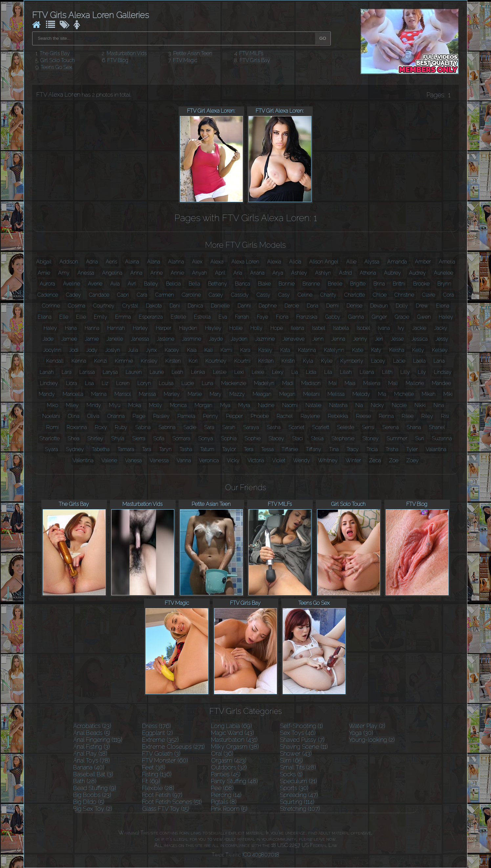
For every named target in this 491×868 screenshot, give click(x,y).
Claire (429, 295)
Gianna (356, 317)
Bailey (151, 284)
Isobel (363, 328)
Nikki (420, 405)
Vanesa (133, 460)
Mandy (47, 394)
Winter (353, 460)
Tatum (207, 449)
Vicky (233, 460)
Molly (156, 405)
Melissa (336, 394)
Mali (393, 383)
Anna (136, 273)
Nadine (266, 405)
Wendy (302, 460)
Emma (123, 317)
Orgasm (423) (229, 760)
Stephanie (343, 438)
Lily (422, 372)
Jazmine (265, 339)
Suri (420, 438)
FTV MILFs (251, 53)
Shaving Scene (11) (304, 747)
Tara (147, 449)
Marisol (123, 394)
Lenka (198, 372)
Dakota (154, 306)
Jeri (379, 339)
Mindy (94, 405)
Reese (363, 416)
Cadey (74, 295)
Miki (448, 394)
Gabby (333, 317)
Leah (177, 372)
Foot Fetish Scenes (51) (172, 802)
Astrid (345, 273)
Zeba (375, 460)
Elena (443, 306)
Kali (209, 350)
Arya (278, 273)
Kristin (288, 361)
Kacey (172, 350)
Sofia (159, 438)
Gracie (402, 317)
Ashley (299, 273)
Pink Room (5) (229, 809)
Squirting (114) (297, 802)
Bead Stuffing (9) (95, 788)
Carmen (165, 295)
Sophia (229, 438)
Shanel (437, 427)
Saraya (251, 427)
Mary (216, 394)
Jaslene (166, 339)
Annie (177, 273)
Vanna (184, 460)
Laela (419, 361)
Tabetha (101, 449)
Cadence (48, 295)
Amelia (447, 262)
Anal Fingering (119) (98, 740)
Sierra (139, 438)
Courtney (104, 306)
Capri (123, 295)
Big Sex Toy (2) (93, 809)
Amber (423, 262)
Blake (264, 284)
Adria (92, 262)
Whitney (328, 460)
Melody (361, 394)
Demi (332, 306)
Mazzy (237, 394)
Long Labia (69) (232, 726)
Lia (295, 372)
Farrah (242, 317)
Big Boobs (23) (92, 795)
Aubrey (393, 273)
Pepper (235, 416)
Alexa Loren (245, 262)
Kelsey (440, 350)
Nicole (399, 405)
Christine (404, 295)
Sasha (274, 427)
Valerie (109, 460)
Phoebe (260, 416)
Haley (50, 328)
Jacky (441, 328)
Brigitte (358, 284)
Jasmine (192, 339)
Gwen (424, 317)
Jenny (360, 339)
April (220, 273)
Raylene (310, 416)
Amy (64, 273)
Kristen (266, 361)
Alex (197, 262)
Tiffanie (290, 449)
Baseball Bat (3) (93, 774)
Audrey (417, 273)
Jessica (420, 339)
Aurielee (444, 273)
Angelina (112, 273)
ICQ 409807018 (261, 855)
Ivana (384, 328)
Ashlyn (323, 273)
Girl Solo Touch (58, 60)
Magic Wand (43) (233, 733)
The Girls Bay (55, 53)
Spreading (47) (299, 795)
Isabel (319, 328)
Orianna (116, 416)
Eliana (45, 317)
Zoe (394, 460)
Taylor (229, 449)
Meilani (311, 394)
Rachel (285, 416)
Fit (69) (151, 781)
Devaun (379, 306)
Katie (358, 350)
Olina (74, 416)
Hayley (213, 328)
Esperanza (151, 317)
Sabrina (167, 427)
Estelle (178, 317)
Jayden (239, 339)
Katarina (307, 350)
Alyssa (372, 262)
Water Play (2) (367, 726)
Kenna (79, 361)
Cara (142, 295)
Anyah (200, 273)
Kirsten (173, 361)
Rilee (408, 416)
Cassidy (240, 295)
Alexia (274, 262)
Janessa (140, 339)
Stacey (276, 438)
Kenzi (101, 361)
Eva (223, 317)
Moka (135, 405)
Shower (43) (296, 754)
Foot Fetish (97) (162, 795)
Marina (99, 394)
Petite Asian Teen (193, 53)
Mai (333, 383)
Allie (351, 262)
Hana (71, 328)
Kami (226, 350)
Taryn (165, 449)
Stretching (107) (300, 809)
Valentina (83, 460)
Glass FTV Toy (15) (166, 809)
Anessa (86, 273)
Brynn (444, 284)
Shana (414, 427)
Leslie (220, 372)
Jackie (419, 328)
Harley (140, 328)
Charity (328, 295)
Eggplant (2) (158, 733)
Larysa (110, 372)
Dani (175, 306)
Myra (244, 405)
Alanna (176, 262)
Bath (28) (85, 781)
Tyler (412, 449)
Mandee (441, 383)
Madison (311, 383)
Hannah (116, 328)
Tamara (126, 449)
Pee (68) (222, 788)
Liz (105, 383)
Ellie (81, 317)
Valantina (436, 449)
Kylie (327, 361)
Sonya (206, 438)
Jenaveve (294, 339)
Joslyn (113, 350)
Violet (279, 460)
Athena (368, 273)
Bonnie (287, 284)
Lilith (387, 372)
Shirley (95, 438)
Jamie (92, 339)
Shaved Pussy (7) (302, 740)
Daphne (268, 306)
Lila (328, 372)
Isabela (341, 328)
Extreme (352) (160, 740)
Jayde (216, 339)
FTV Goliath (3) (161, 754)
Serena (391, 427)
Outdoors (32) (229, 767)
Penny (211, 416)
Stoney (371, 438)
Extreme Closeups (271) (173, 747)
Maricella (73, 394)
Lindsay (443, 372)
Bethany (218, 284)
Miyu (115, 405)
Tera (249, 449)
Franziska (307, 317)
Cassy (264, 295)
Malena (372, 383)
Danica (195, 306)
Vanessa (159, 460)
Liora (72, 383)
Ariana (257, 273)
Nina (439, 405)
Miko (53, 405)
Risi (445, 416)
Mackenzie (234, 383)
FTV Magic (185, 60)
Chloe (380, 295)
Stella (317, 438)
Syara (52, 449)
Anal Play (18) (90, 754)
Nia (359, 405)
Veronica (209, 460)
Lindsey (49, 383)
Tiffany (314, 449)
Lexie (258, 372)
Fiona (282, 317)
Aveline (72, 284)
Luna (208, 383)
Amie (44, 273)
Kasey (265, 350)
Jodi (74, 350)
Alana (154, 262)
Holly (256, 328)
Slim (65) (291, 760)
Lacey (378, 361)
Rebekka (338, 416)
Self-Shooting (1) (301, 726)
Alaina (132, 262)
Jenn (318, 339)
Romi (53, 427)
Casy (284, 295)
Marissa (147, 394)
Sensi (368, 427)
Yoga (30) (361, 733)
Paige (139, 416)
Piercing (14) (226, 795)
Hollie (236, 328)
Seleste (346, 427)
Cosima (77, 306)
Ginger (379, 317)
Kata (285, 350)
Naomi (290, 405)
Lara (67, 372)
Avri (132, 284)
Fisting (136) (157, 774)
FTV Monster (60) (165, 760)
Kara (245, 350)
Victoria (256, 460)
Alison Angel (324, 262)
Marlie (195, 394)
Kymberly (352, 361)
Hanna (92, 328)
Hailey (446, 317)
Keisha (397, 350)
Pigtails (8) (224, 802)
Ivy (401, 328)
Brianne (311, 284)
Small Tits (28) (298, 767)
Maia (350, 383)
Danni (244, 306)
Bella (194, 284)
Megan (287, 394)
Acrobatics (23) (92, 726)
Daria (313, 306)
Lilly (405, 372)
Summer (397, 438)
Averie (95, 284)
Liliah (346, 372)
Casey (216, 295)
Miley (72, 405)
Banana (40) (89, 767)
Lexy (278, 372)
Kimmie (124, 361)
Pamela (186, 416)
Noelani (51, 416)
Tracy (353, 449)
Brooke (421, 284)
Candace (99, 295)
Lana (439, 361)
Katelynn (334, 350)
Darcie (292, 306)
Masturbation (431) (234, 740)
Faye (263, 317)
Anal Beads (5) (92, 733)
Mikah (429, 394)
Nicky (377, 405)
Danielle (220, 306)
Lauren (134, 372)
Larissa (87, 372)
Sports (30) (294, 788)
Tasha (186, 449)
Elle (64, 317)
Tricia (372, 449)
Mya (225, 405)
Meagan (262, 394)
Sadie (190, 427)
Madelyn (264, 383)
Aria (238, 273)
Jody (92, 350)
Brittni (399, 284)
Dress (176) (157, 726)
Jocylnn (52, 350)
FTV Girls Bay (255, 60)
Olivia (93, 416)
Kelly (418, 350)
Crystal (130, 306)
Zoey (413, 460)
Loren (123, 383)
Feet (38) (154, 767)
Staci (298, 438)
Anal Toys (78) (92, 760)
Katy (376, 350)
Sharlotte (50, 438)
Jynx (151, 350)
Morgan (203, 405)
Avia (115, 284)
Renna (386, 416)
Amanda (397, 262)
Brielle (335, 284)
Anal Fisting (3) (92, 747)
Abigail (44, 262)
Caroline (191, 295)
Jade (48, 339)
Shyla (118, 438)
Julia (133, 350)
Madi (288, 383)
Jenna (338, 339)
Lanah (47, 372)
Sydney (75, 449)
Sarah (229, 427)
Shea (74, 438)
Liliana (367, 372)
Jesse (397, 339)
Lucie (188, 383)
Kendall (55, 361)
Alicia (295, 262)
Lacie (399, 361)
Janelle (115, 339)
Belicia (173, 284)
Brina (379, 284)
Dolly (402, 306)
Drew (422, 306)
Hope (277, 328)
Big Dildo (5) (89, 802)
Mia (382, 394)
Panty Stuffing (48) (235, 781)
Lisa (89, 383)
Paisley (161, 416)
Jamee (69, 339)
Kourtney (216, 361)
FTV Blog (118, 60)
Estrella (202, 317)
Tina (334, 449)
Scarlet (296, 427)
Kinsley (149, 361)
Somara (181, 438)
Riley (427, 416)
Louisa (166, 383)
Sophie (253, 438)
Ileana (298, 328)
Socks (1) (291, 774)
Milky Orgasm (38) (235, 747)
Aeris (111, 262)
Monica (178, 405)
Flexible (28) (158, 788)
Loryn (144, 383)
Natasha (338, 405)
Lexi (239, 372)
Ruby (121, 427)
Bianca (243, 284)
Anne (157, 273)
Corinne (51, 306)
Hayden (188, 328)
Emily (101, 317)
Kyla (308, 361)
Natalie (313, 405)
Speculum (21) (299, 781)
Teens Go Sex (56, 67)
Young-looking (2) (372, 740)
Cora (448, 295)
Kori (193, 361)
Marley (172, 394)
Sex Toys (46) (298, 733)
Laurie (157, 372)
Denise (354, 306)
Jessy (442, 339)
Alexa (217, 262)
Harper (164, 328)
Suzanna (442, 438)
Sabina (143, 427)
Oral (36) (222, 754)
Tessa (267, 449)
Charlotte (355, 295)
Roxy (101, 427)
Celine (305, 295)
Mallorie (415, 383)
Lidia (311, 372)
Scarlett (321, 427)
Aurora (47, 284)
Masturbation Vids (127, 53)
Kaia (192, 350)
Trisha (392, 449)
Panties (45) (226, 774)
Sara (209, 427)
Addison (69, 262)
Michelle (404, 394)
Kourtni (242, 361)
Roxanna (77, 427)
